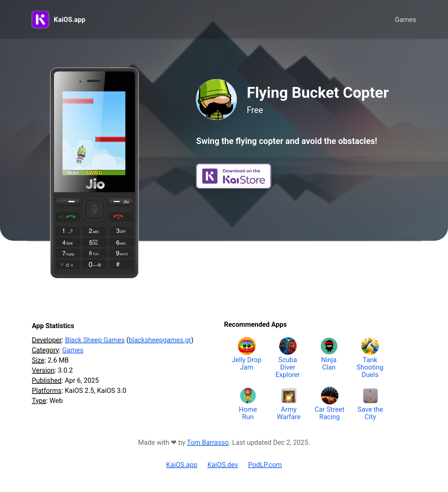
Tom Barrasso (208, 442)
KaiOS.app (70, 20)
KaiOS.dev (223, 465)
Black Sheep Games (95, 340)
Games (406, 20)
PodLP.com (265, 465)
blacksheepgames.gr (160, 340)
